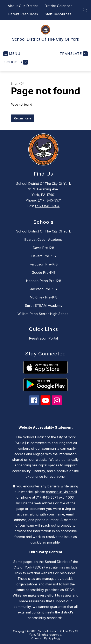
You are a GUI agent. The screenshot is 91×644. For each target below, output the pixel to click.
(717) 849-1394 (47, 206)
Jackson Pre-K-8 (43, 289)
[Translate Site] (73, 54)
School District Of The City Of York (43, 231)
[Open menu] (12, 54)
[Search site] (85, 10)
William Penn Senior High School (43, 314)
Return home (23, 118)
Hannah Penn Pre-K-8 (44, 281)
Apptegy (54, 638)
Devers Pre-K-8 (44, 256)
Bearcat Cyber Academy (43, 239)
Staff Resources (58, 14)
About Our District (23, 6)
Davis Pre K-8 (43, 248)
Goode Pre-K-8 (44, 272)
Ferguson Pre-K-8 (44, 264)
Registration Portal (43, 338)
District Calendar (58, 6)
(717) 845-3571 (50, 200)
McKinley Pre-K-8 (44, 297)
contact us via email (61, 492)
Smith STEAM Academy (44, 305)
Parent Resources (23, 14)
